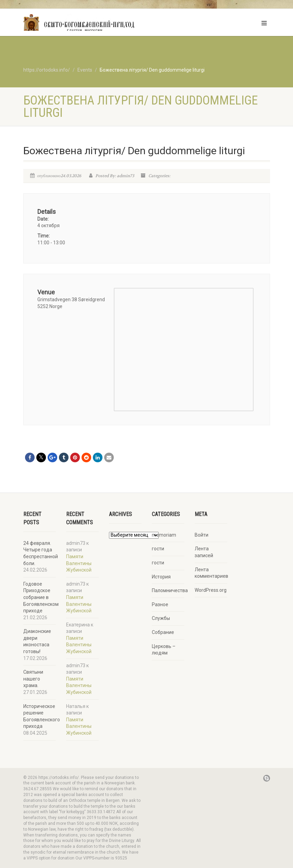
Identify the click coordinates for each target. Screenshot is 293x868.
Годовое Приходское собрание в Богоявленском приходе (41, 597)
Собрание (163, 632)
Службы (161, 618)
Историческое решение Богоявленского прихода (42, 716)
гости (158, 549)
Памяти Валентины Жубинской (79, 563)
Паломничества (170, 590)
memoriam (164, 535)
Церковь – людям (164, 650)
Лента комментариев (211, 573)
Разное (160, 604)
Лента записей (204, 552)
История (161, 577)
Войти (202, 535)
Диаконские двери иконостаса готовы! (37, 641)
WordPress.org (211, 590)
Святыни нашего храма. (33, 679)
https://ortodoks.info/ (47, 70)
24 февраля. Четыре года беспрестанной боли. (41, 553)
